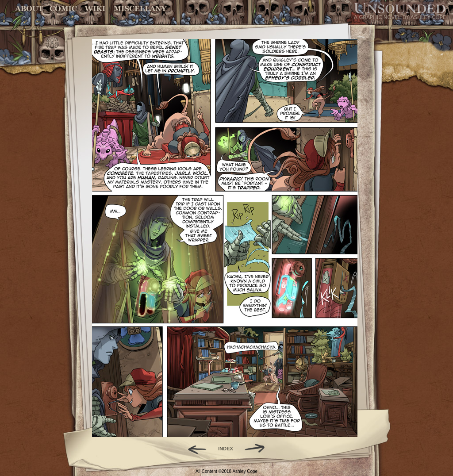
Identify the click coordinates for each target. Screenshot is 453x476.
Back (194, 449)
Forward (258, 449)
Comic (63, 9)
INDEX (226, 449)
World (95, 9)
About (30, 9)
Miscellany (140, 9)
